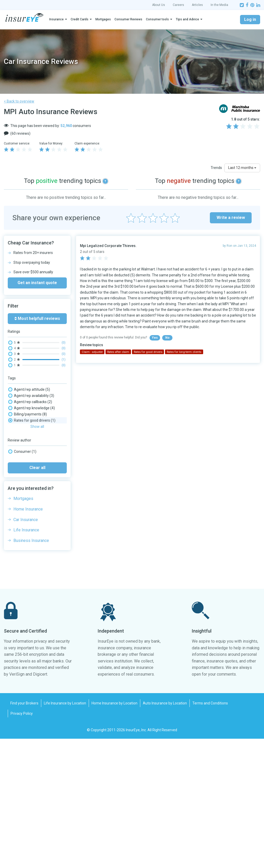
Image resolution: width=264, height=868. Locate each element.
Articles (197, 5)
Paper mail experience (32, 507)
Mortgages (103, 19)
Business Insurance (31, 670)
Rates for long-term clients (36, 550)
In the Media (219, 5)
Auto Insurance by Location (165, 832)
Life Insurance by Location (65, 832)
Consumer (22, 581)
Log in (250, 19)
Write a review (231, 218)
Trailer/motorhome (30, 556)
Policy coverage (27, 519)
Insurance (56, 19)
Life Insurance (26, 659)
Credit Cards (80, 19)
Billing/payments (28, 414)
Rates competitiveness (32, 532)
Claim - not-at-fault (29, 439)
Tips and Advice (187, 19)
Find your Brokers (24, 832)
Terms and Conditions (210, 832)
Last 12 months (242, 168)
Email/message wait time (35, 488)
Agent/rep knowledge (32, 408)
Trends (216, 168)
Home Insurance (28, 638)
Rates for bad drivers (31, 538)
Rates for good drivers (32, 544)
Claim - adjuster (27, 420)
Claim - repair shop (29, 451)
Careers (178, 5)
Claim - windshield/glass (34, 464)
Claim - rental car (28, 445)
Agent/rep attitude (29, 389)
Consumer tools (157, 19)
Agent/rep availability (31, 396)
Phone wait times (28, 513)
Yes (155, 338)
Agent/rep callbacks (30, 402)
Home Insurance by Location (114, 832)
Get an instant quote (37, 283)
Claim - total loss (27, 457)
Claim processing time (32, 476)
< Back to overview (19, 101)
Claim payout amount (31, 470)
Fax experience (26, 495)
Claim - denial (25, 427)
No (167, 338)
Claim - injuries (26, 433)
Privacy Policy (22, 843)
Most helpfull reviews (37, 318)
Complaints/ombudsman (34, 482)
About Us (159, 5)
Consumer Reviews (128, 19)
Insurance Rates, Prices (33, 501)
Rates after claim (28, 525)
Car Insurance (26, 649)
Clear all (37, 597)
